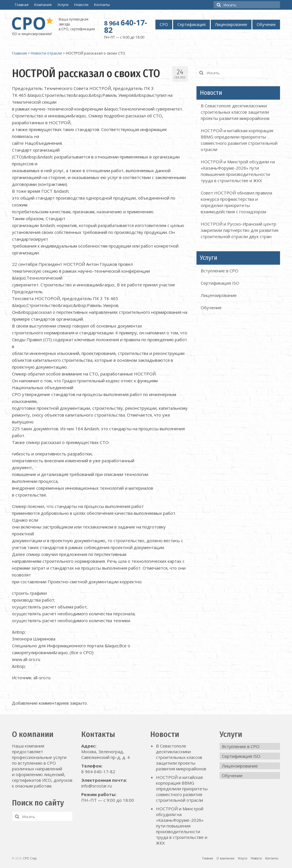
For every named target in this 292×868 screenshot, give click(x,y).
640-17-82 (126, 26)
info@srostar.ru (97, 786)
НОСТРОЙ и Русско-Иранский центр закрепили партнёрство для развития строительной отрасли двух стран (240, 230)
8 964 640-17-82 (98, 771)
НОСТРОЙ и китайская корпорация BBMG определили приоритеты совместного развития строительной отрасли (182, 789)
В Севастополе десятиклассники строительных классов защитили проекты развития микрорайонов (235, 112)
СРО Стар (30, 858)
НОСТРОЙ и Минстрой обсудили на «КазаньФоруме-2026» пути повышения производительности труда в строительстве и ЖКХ (182, 826)
